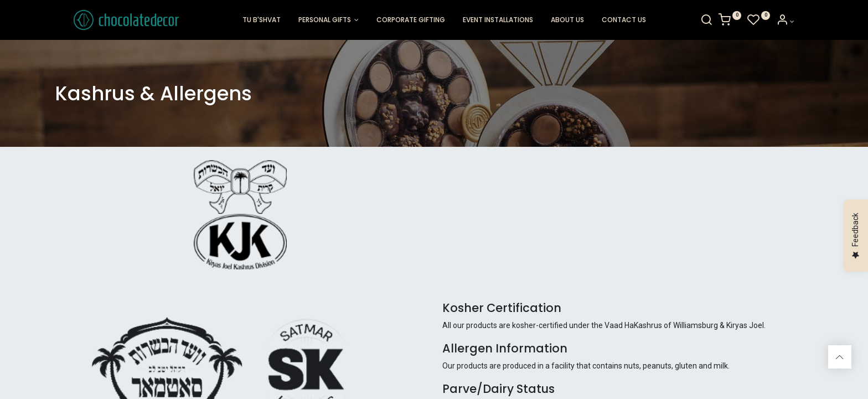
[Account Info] (804, 22)
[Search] (725, 22)
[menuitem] (262, 20)
